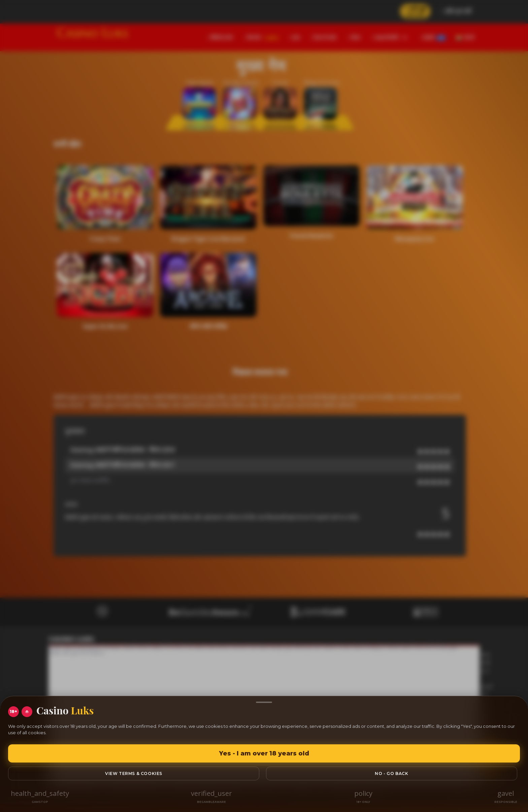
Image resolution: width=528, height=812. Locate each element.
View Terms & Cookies (134, 773)
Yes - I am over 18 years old (264, 753)
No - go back (391, 773)
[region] (264, 406)
